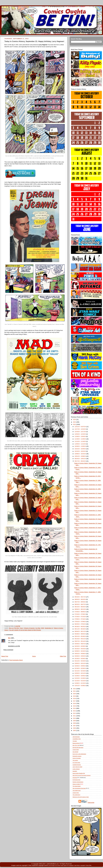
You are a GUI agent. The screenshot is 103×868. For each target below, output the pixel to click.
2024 (75, 422)
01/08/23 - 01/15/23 (80, 683)
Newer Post (5, 656)
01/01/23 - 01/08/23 (80, 686)
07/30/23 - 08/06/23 (80, 612)
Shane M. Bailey (76, 784)
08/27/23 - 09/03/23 (80, 602)
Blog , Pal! (76, 745)
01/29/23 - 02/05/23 (80, 676)
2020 (75, 694)
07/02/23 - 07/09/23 (80, 622)
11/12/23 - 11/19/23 (80, 441)
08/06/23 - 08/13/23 (80, 609)
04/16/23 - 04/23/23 (80, 649)
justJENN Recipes (77, 765)
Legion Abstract (76, 769)
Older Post (63, 656)
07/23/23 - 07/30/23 (80, 614)
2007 (75, 726)
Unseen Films (76, 793)
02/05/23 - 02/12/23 (80, 673)
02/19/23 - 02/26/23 (80, 668)
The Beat (75, 741)
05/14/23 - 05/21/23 (80, 639)
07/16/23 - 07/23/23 (80, 617)
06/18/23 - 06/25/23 (80, 627)
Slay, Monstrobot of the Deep (79, 788)
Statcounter (91, 803)
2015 (75, 706)
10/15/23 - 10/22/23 (80, 451)
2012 (75, 713)
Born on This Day (14, 628)
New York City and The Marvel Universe (82, 775)
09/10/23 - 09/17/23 (80, 597)
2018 (75, 699)
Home (34, 656)
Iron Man (38, 628)
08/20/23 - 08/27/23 (80, 604)
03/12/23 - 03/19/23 (80, 661)
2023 (75, 424)
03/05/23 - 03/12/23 (80, 663)
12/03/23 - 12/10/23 (80, 434)
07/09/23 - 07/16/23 (80, 619)
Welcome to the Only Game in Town (81, 797)
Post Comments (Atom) (16, 660)
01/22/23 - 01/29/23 (80, 678)
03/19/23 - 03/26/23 (80, 659)
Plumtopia (75, 778)
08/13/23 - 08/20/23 (80, 607)
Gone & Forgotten (77, 758)
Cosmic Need (76, 750)
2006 (75, 728)
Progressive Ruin (76, 780)
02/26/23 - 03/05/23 (80, 666)
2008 (75, 723)
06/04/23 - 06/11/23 (80, 631)
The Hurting (75, 760)
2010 (75, 718)
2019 (75, 696)
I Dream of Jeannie (29, 628)
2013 (75, 711)
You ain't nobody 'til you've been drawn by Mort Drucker (25, 630)
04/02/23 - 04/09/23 (80, 654)
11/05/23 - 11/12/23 (80, 444)
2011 (75, 716)
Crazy (21, 628)
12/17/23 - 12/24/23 (80, 429)
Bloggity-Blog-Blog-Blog (78, 747)
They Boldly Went (77, 790)
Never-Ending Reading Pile (79, 773)
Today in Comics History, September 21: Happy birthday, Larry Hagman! (34, 41)
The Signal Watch (77, 786)
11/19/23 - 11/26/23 (80, 439)
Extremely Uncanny (77, 756)
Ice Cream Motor (76, 763)
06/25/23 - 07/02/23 (80, 624)
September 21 (49, 628)
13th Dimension (76, 737)
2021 (75, 691)
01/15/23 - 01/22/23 (80, 681)
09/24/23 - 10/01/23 (80, 459)
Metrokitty (75, 771)
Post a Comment (8, 650)
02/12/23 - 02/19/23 (80, 671)
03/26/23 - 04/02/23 (80, 656)
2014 (75, 708)
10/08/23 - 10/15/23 (80, 454)
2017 (75, 701)
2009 (75, 721)
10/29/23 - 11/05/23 (80, 446)
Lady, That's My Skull (77, 767)
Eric (9, 638)
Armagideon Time (77, 739)
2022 (75, 689)
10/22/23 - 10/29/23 (80, 449)
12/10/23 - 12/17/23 (80, 432)
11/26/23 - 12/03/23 (80, 436)
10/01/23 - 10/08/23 (80, 456)
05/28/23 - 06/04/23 (80, 634)
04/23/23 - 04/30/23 (80, 646)
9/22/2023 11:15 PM (14, 646)
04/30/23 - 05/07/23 (80, 644)
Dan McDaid (75, 752)
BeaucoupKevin (76, 743)
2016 (75, 704)
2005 (75, 731)
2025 (75, 420)
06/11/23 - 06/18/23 (80, 629)
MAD (43, 628)
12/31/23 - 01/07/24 (80, 427)
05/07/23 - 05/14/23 (80, 641)
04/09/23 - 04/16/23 (80, 651)
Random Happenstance (78, 782)
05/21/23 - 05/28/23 (80, 636)
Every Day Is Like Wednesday (79, 754)
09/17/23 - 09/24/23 (80, 461)
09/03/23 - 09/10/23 (80, 599)
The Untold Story (76, 795)
